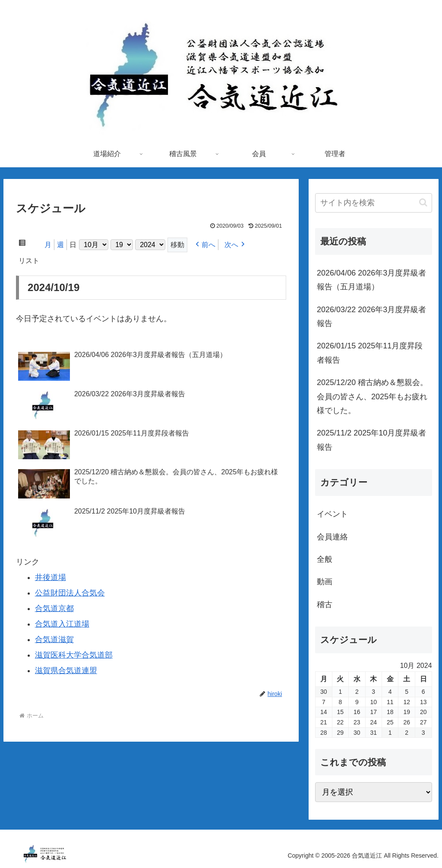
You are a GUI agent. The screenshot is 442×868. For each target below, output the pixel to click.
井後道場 (51, 577)
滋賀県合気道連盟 (66, 671)
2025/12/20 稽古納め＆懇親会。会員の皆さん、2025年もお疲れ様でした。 (372, 396)
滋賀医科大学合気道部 (74, 655)
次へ (231, 245)
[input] (373, 203)
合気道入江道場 (62, 624)
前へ (208, 245)
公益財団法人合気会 (70, 593)
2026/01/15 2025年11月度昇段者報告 (370, 353)
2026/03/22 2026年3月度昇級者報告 (371, 316)
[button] (423, 202)
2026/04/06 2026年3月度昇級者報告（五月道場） (371, 280)
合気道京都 (54, 608)
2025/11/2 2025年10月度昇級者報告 (371, 440)
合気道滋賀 (54, 639)
